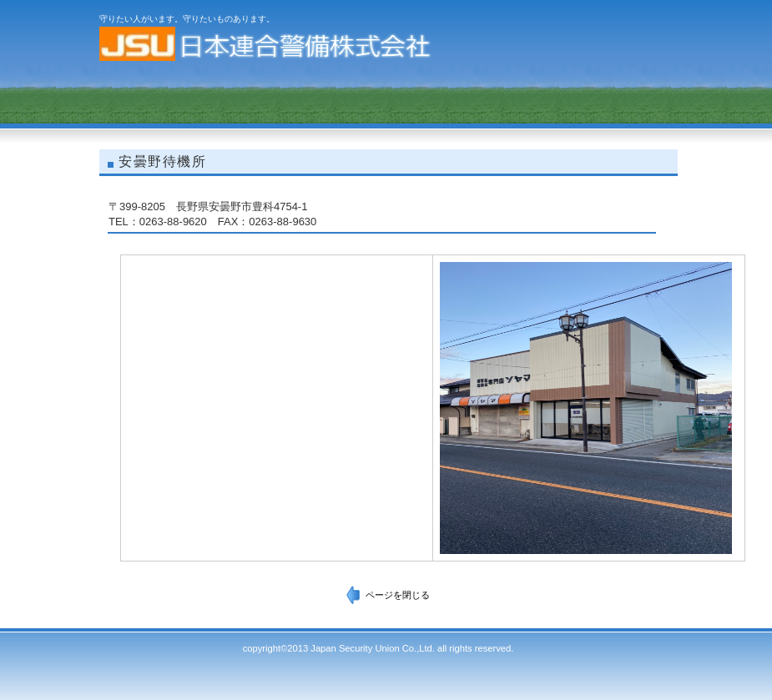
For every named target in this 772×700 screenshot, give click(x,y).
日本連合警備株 (266, 44)
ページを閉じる (398, 595)
